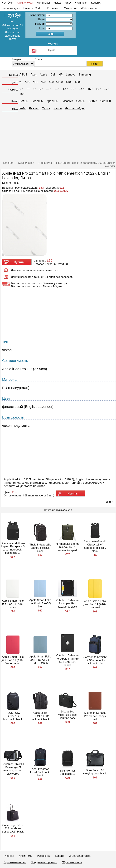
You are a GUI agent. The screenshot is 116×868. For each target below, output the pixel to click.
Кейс (23, 108)
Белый (24, 101)
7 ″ (28, 89)
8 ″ (35, 89)
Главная (9, 856)
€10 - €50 (39, 82)
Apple (43, 75)
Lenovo (71, 75)
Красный (52, 101)
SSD (68, 3)
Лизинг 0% (26, 856)
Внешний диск (11, 8)
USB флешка (52, 8)
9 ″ (41, 89)
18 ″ (22, 94)
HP (61, 75)
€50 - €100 (56, 82)
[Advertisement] (58, 137)
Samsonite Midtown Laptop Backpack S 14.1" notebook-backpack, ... (13, 548)
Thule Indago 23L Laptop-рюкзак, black (40, 548)
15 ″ (90, 89)
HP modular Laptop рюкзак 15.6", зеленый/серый (68, 547)
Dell (53, 75)
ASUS (23, 75)
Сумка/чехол (25, 3)
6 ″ (21, 89)
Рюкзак (34, 108)
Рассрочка (44, 856)
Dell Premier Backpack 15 (68, 772)
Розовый (67, 101)
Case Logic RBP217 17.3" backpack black (40, 716)
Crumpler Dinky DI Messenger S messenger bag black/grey (13, 769)
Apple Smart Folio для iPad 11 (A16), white (13, 604)
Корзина (53, 44)
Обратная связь (72, 862)
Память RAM (32, 8)
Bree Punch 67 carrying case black (95, 772)
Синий (93, 101)
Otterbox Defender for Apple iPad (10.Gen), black (68, 603)
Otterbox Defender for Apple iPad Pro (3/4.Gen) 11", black (68, 660)
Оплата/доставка (80, 856)
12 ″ (65, 89)
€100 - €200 (74, 82)
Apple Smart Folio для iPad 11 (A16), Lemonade (95, 604)
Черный (105, 101)
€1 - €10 (25, 82)
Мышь (58, 3)
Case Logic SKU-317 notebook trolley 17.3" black (13, 828)
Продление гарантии (44, 862)
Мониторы (43, 3)
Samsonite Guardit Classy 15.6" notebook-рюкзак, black (95, 546)
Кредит (59, 856)
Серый (81, 101)
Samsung (85, 75)
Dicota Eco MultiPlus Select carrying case (68, 715)
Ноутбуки (7, 3)
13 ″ (74, 89)
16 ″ (98, 89)
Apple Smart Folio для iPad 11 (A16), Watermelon (13, 660)
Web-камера (89, 8)
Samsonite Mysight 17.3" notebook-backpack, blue (95, 660)
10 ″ (49, 89)
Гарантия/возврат (15, 862)
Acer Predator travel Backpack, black (40, 772)
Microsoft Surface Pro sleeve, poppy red (95, 716)
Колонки (96, 3)
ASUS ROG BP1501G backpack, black (13, 716)
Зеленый (38, 101)
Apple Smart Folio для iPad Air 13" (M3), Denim (40, 660)
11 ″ (57, 89)
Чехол (58, 108)
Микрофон (71, 8)
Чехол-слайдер (75, 108)
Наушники (81, 3)
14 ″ (82, 89)
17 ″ (107, 89)
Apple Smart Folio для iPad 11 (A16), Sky (40, 603)
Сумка (46, 108)
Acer (34, 75)
